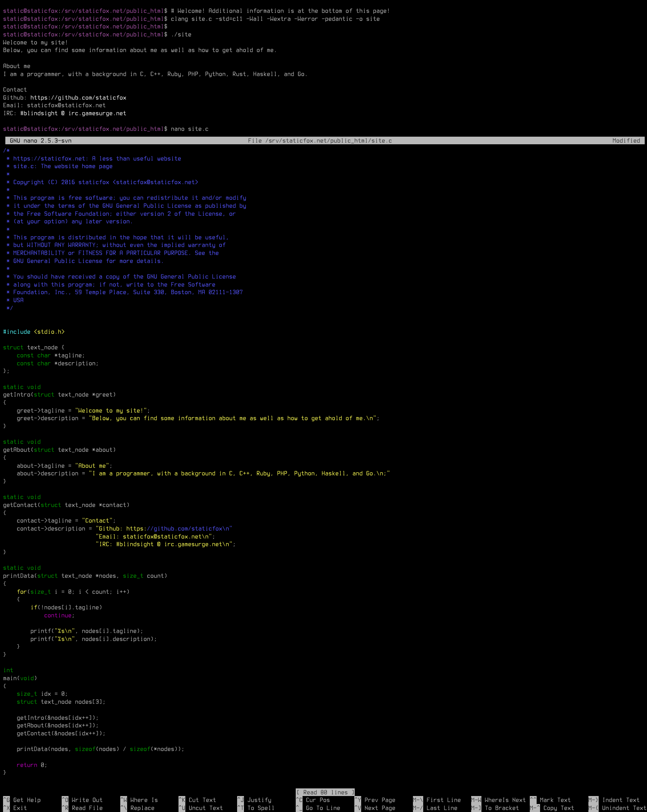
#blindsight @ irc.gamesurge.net (73, 113)
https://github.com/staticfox (78, 97)
